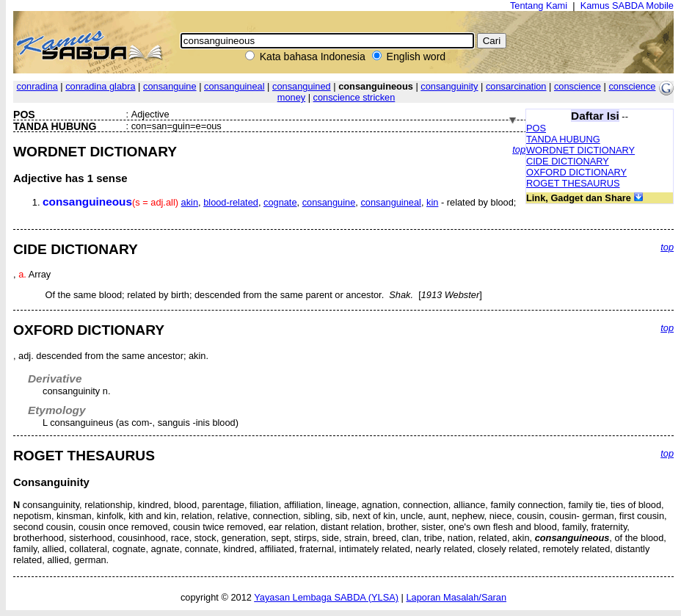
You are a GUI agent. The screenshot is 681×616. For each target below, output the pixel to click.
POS (536, 128)
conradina (37, 86)
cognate (280, 202)
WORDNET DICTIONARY (580, 150)
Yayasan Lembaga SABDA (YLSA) (326, 597)
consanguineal (234, 86)
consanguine (170, 86)
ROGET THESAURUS (573, 183)
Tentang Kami (539, 6)
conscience (578, 86)
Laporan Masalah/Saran (456, 597)
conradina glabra (100, 86)
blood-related (231, 202)
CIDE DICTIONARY (568, 161)
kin (432, 202)
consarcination (516, 86)
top (519, 149)
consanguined (302, 86)
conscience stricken (354, 97)
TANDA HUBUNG (563, 139)
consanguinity (449, 86)
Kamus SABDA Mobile (627, 6)
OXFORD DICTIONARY (576, 172)
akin (190, 202)
